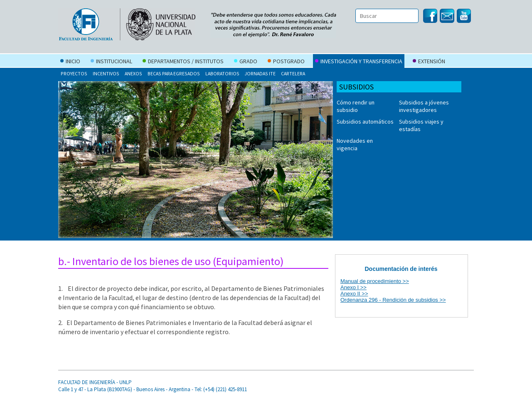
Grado (246, 62)
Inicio (70, 62)
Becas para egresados (174, 73)
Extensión (429, 62)
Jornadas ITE (260, 73)
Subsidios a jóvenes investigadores (424, 106)
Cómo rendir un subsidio (356, 106)
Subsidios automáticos (365, 122)
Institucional (111, 62)
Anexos (133, 73)
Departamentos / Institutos (183, 62)
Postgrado (286, 62)
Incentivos (106, 73)
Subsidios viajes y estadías (421, 125)
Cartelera (293, 73)
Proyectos (74, 73)
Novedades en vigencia (355, 144)
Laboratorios (222, 73)
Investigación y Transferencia (359, 62)
